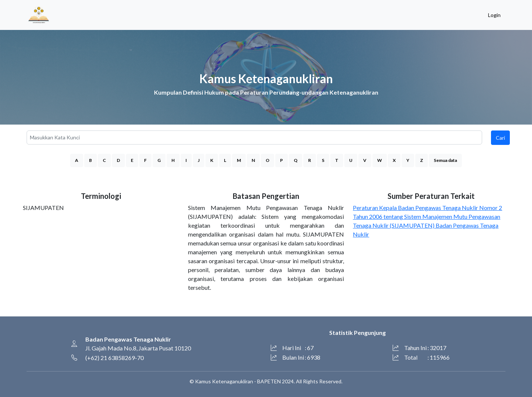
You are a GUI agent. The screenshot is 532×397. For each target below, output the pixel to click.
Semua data (445, 160)
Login (494, 15)
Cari (500, 138)
